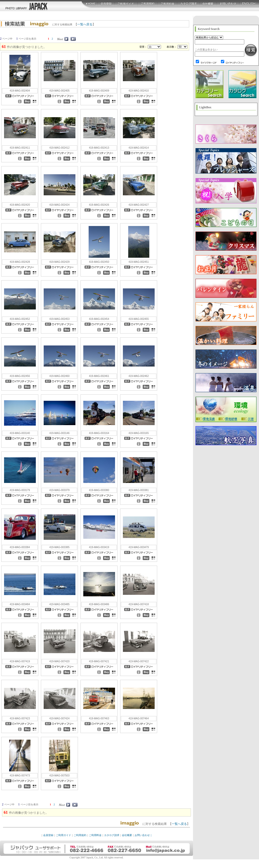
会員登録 (48, 835)
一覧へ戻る (85, 24)
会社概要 (127, 835)
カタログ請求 (112, 835)
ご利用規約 (80, 835)
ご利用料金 (95, 835)
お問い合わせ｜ (143, 835)
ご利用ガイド (63, 835)
